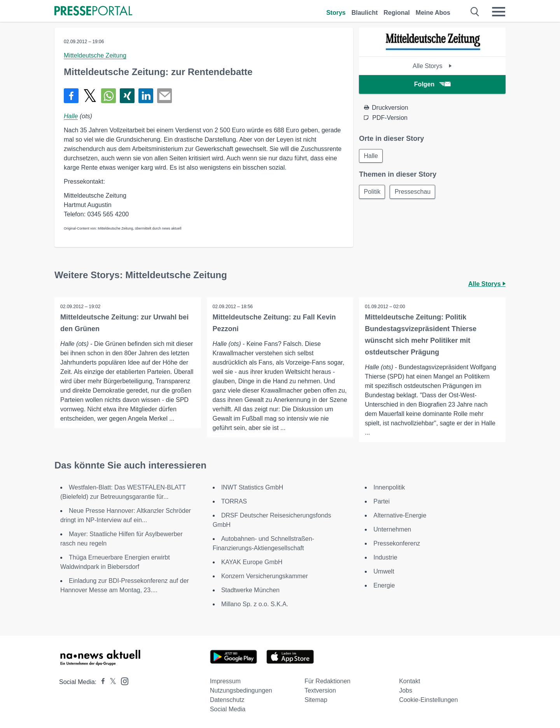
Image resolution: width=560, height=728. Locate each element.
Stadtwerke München (250, 590)
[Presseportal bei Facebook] (101, 682)
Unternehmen (392, 529)
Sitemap (316, 700)
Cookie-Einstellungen (428, 700)
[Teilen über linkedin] (146, 96)
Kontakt (409, 681)
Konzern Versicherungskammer (265, 576)
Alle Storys (432, 66)
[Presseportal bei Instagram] (122, 681)
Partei (381, 501)
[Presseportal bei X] (111, 682)
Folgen (432, 84)
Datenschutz (227, 700)
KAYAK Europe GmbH (252, 562)
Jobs (406, 690)
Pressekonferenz (397, 543)
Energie (384, 585)
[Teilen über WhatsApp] (108, 96)
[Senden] (164, 96)
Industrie (385, 557)
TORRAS (234, 501)
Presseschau (414, 192)
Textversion (320, 690)
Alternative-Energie (400, 515)
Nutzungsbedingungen (241, 690)
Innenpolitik (389, 487)
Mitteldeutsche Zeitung (95, 55)
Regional (397, 13)
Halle (71, 116)
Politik (372, 192)
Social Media (228, 709)
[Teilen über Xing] (127, 96)
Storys (336, 13)
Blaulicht (365, 13)
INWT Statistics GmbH (252, 487)
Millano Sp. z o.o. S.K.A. (255, 604)
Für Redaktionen (327, 681)
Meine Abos (433, 13)
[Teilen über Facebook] (71, 96)
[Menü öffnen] (499, 12)
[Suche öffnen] (475, 12)
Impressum (225, 681)
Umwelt (384, 571)
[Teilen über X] (90, 96)
